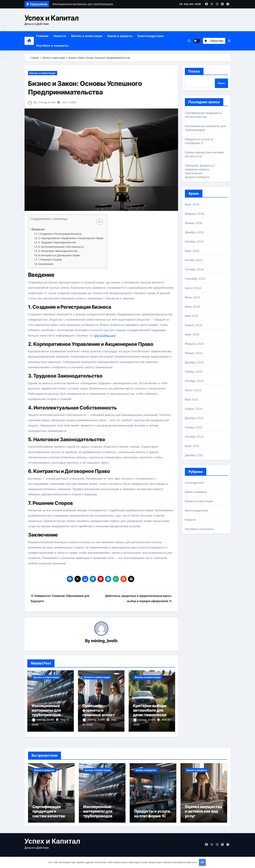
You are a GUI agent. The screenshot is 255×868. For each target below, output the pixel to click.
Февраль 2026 (195, 214)
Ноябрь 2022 (194, 427)
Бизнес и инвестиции (87, 36)
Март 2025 (192, 251)
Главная (42, 36)
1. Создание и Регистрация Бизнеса (59, 234)
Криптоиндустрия (151, 36)
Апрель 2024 (194, 325)
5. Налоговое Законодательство (58, 251)
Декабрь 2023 (194, 362)
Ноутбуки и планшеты (53, 46)
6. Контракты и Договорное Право (59, 255)
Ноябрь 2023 (194, 372)
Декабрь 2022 (194, 418)
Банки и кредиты (120, 36)
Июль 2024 (192, 297)
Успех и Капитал (52, 18)
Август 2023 (193, 390)
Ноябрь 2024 (194, 260)
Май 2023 (191, 400)
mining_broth (47, 102)
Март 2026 (192, 204)
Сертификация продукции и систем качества (203, 115)
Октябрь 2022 (194, 437)
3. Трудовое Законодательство (57, 242)
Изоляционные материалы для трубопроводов (46, 711)
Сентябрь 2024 (195, 279)
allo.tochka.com (105, 335)
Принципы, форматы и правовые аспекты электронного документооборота (101, 715)
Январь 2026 (194, 223)
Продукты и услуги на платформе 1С (199, 141)
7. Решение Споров (50, 260)
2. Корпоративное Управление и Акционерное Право (71, 238)
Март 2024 (192, 335)
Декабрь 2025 (194, 232)
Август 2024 (193, 288)
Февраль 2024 (195, 344)
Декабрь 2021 (194, 455)
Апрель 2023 (193, 409)
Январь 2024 (194, 353)
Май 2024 (192, 316)
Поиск (194, 71)
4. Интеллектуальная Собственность (61, 247)
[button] (229, 41)
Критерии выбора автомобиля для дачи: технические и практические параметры (151, 715)
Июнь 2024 (192, 307)
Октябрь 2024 (194, 269)
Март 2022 (192, 446)
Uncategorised (195, 483)
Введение (38, 229)
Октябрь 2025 (194, 242)
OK (202, 862)
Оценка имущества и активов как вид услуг (203, 812)
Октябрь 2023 (194, 381)
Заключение (46, 264)
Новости (60, 36)
